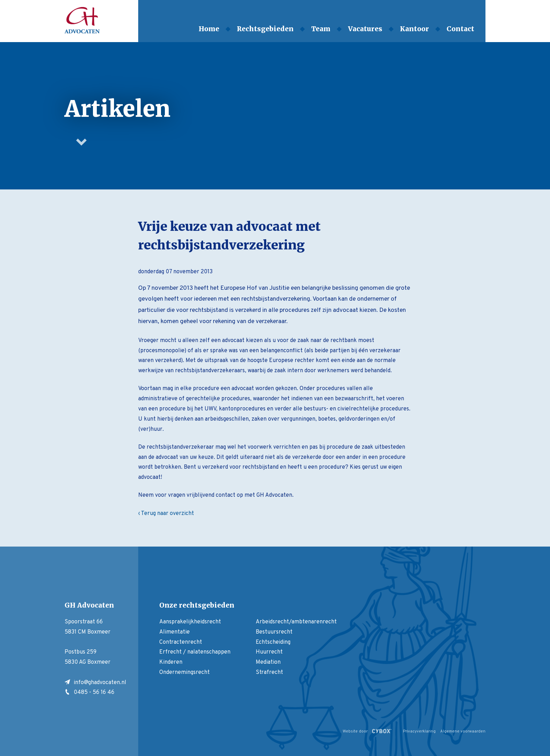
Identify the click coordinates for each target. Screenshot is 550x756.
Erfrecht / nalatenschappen (195, 652)
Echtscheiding (273, 642)
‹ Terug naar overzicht (166, 514)
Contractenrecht (181, 642)
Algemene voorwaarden (463, 731)
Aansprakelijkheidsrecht (190, 622)
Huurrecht (269, 652)
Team (321, 29)
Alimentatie (175, 632)
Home (209, 29)
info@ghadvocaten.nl (95, 683)
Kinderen (171, 662)
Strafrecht (269, 673)
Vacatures (365, 29)
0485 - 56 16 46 (89, 693)
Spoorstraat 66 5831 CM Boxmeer (88, 627)
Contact (460, 29)
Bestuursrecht (274, 632)
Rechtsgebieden (265, 29)
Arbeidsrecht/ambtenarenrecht (296, 622)
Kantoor (414, 29)
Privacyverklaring (419, 731)
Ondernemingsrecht (185, 673)
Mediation (268, 662)
